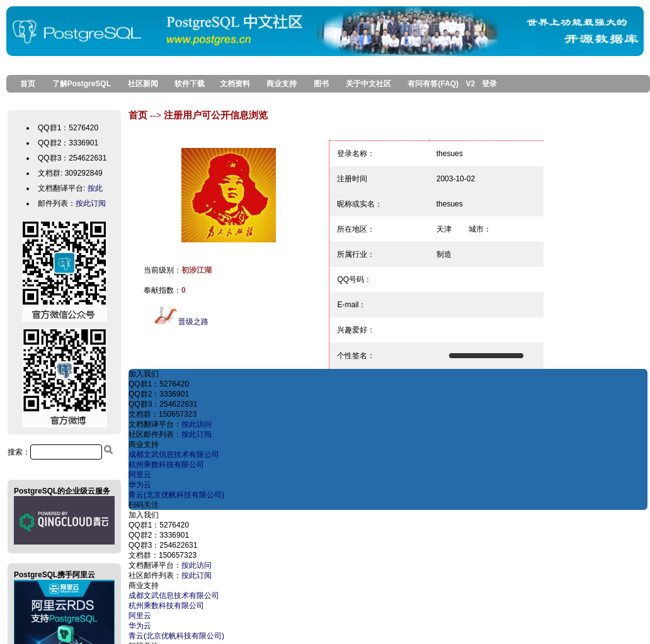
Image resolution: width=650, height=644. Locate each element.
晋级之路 (181, 322)
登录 (489, 84)
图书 (321, 84)
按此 (95, 188)
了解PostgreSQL (82, 84)
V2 (470, 84)
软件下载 (190, 84)
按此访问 (197, 424)
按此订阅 (91, 203)
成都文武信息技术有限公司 (174, 455)
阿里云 (140, 475)
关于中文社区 (368, 84)
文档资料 (235, 84)
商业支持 (282, 84)
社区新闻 (143, 84)
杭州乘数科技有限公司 (166, 465)
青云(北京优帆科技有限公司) (176, 495)
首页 (24, 84)
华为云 (140, 485)
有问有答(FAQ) (433, 84)
